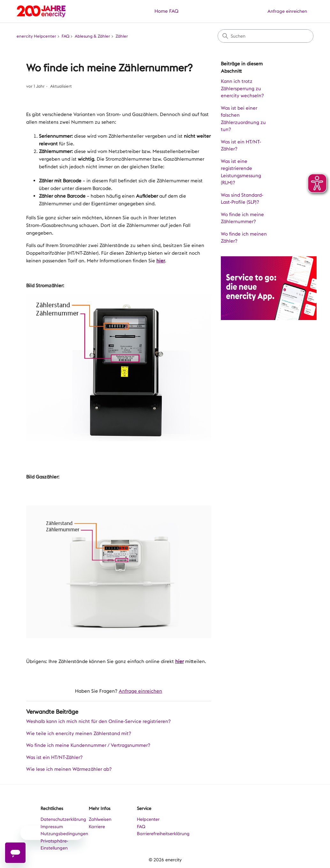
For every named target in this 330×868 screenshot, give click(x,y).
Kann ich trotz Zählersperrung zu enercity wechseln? (242, 88)
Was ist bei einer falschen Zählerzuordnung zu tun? (243, 119)
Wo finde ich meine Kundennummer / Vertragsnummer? (88, 745)
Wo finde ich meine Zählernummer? (242, 218)
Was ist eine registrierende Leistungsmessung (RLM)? (241, 172)
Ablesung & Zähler (92, 36)
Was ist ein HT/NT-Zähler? (241, 146)
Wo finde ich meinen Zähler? (244, 238)
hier (161, 261)
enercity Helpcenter (36, 36)
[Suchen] (266, 36)
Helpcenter (148, 819)
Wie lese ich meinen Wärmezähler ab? (69, 769)
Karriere (97, 827)
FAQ (174, 11)
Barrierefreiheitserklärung (163, 834)
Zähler (122, 36)
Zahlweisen (100, 819)
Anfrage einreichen (287, 11)
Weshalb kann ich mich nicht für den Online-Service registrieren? (98, 721)
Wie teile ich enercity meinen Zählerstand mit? (79, 733)
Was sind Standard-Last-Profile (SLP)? (242, 199)
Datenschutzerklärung (63, 819)
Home (161, 11)
